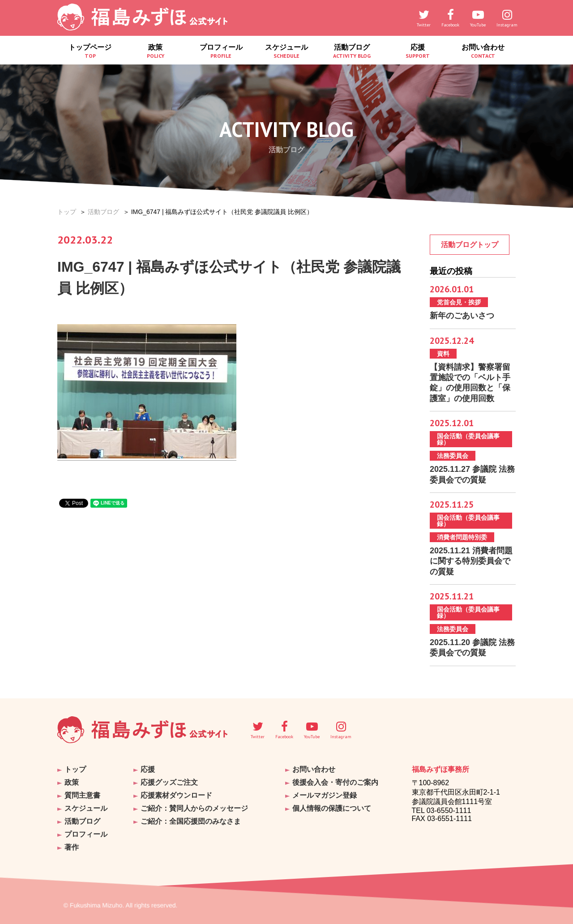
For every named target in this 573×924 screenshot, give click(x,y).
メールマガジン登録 (325, 795)
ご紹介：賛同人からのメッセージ (194, 808)
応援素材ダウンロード (176, 795)
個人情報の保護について (332, 808)
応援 (417, 51)
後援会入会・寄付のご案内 (335, 782)
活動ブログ (352, 51)
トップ (67, 212)
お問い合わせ (483, 51)
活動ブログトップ (470, 245)
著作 (72, 847)
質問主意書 (82, 795)
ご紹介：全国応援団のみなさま (191, 821)
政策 (155, 51)
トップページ (90, 51)
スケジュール (286, 51)
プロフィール (221, 51)
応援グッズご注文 (169, 782)
